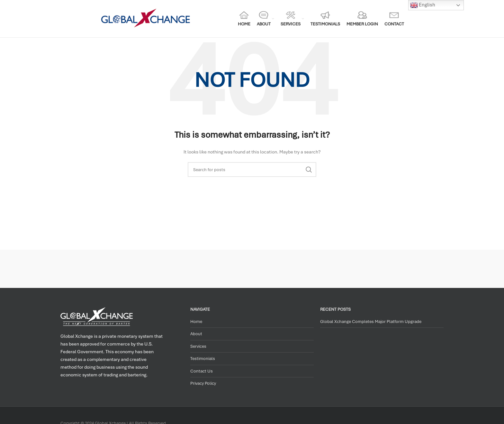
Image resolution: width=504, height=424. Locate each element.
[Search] (252, 170)
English (423, 5)
